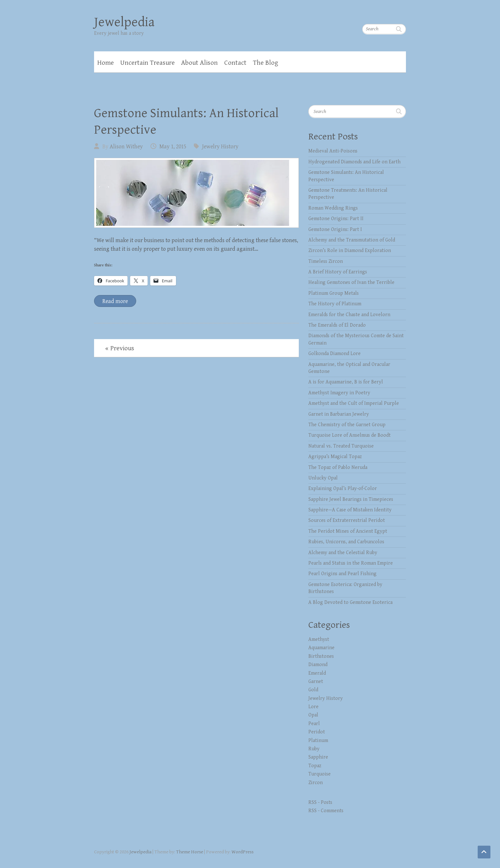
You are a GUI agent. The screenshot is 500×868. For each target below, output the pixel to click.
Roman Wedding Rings (333, 208)
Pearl (314, 724)
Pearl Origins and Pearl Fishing (342, 574)
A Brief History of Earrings (338, 272)
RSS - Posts (320, 802)
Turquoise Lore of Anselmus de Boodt (349, 435)
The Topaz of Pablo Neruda (338, 467)
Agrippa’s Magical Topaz (335, 457)
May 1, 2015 (173, 147)
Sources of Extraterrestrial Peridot (347, 520)
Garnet (316, 682)
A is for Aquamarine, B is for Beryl (346, 382)
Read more (115, 301)
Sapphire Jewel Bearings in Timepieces (351, 499)
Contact (235, 63)
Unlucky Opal (323, 478)
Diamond (318, 665)
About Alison (199, 63)
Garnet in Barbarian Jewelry (339, 414)
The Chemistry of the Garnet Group (347, 425)
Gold (313, 690)
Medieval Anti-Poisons (333, 151)
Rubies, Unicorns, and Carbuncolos (346, 542)
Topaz (315, 766)
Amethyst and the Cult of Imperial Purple (354, 403)
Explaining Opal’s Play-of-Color (343, 489)
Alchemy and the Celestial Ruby (343, 553)
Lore (313, 707)
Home (106, 63)
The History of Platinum (335, 304)
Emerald (317, 673)
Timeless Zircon (326, 261)
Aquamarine (321, 648)
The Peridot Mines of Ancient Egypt (348, 531)
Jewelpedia (124, 22)
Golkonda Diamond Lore (335, 354)
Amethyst (319, 639)
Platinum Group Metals (334, 293)
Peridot (317, 732)
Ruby (314, 749)
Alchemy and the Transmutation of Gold (352, 240)
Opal (313, 715)
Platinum (318, 741)
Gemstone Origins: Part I (335, 230)
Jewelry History (220, 147)
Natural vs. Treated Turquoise (341, 446)
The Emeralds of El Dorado (337, 325)
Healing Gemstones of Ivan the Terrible (351, 282)
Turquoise (320, 774)
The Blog (265, 63)
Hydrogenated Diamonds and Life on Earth (354, 162)
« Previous (120, 348)
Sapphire (318, 757)
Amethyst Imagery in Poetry (339, 393)
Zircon (316, 783)
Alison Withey (126, 147)
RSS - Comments (326, 811)
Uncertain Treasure (147, 63)
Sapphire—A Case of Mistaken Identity (350, 510)
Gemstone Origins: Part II (336, 219)
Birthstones (321, 656)
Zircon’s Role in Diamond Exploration (350, 251)
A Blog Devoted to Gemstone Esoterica (350, 602)
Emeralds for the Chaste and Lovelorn (349, 315)
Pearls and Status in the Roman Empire (351, 563)
